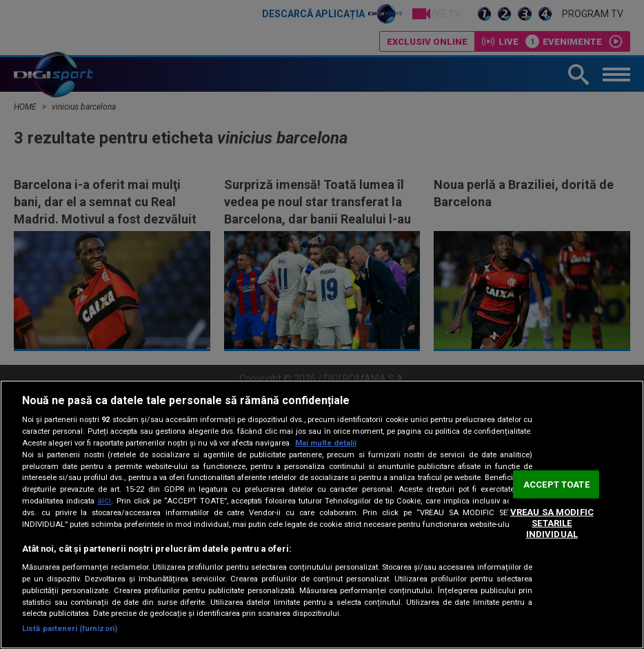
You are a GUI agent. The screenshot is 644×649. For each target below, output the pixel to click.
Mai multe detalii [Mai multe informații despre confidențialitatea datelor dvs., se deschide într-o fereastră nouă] (326, 443)
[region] (322, 515)
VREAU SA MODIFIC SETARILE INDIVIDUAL (552, 523)
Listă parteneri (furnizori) (70, 629)
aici (104, 501)
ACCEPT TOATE (556, 485)
